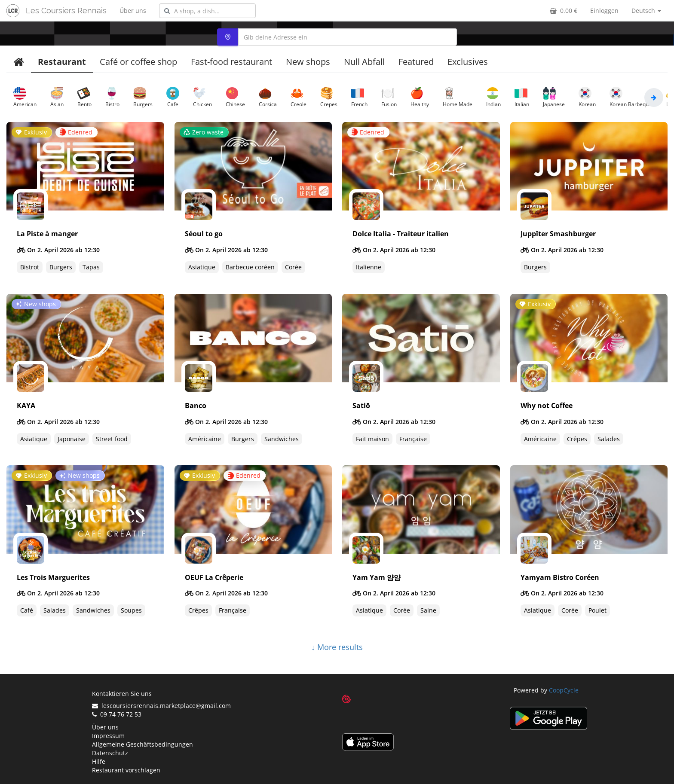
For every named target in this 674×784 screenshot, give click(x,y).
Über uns (133, 11)
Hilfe (99, 761)
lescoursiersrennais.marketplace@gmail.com (161, 706)
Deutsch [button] (646, 11)
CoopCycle (564, 690)
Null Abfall (364, 62)
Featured (416, 62)
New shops (308, 62)
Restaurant (62, 62)
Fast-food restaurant (231, 62)
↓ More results (337, 647)
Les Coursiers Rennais (66, 11)
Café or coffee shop (138, 62)
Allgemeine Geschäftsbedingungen (142, 744)
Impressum (108, 736)
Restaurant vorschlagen (126, 770)
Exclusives (468, 62)
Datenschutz (110, 753)
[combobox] (207, 11)
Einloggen (604, 11)
